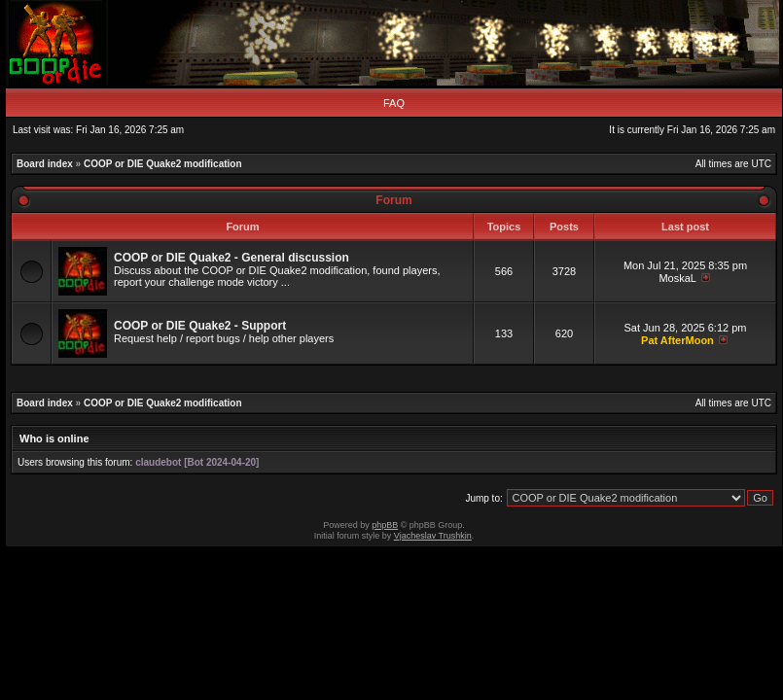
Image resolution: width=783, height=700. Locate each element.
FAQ (394, 103)
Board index (45, 164)
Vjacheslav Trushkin (433, 536)
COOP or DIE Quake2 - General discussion (231, 258)
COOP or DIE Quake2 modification (163, 164)
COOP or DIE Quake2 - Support (200, 326)
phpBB (385, 525)
